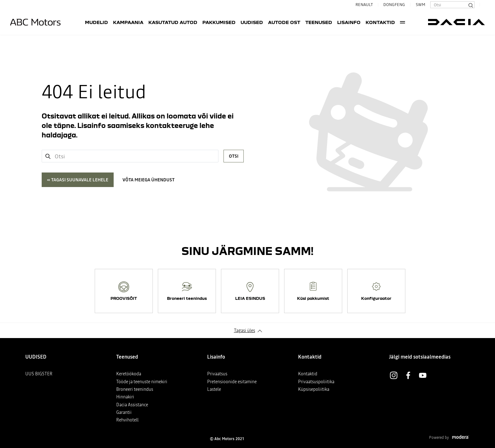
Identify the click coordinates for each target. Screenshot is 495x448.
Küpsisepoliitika (314, 389)
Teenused (319, 22)
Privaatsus (217, 374)
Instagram (394, 375)
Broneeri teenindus (135, 389)
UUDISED (252, 22)
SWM (420, 5)
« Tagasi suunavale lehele (78, 180)
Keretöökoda (129, 374)
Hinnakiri (125, 397)
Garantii (124, 412)
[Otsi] (470, 5)
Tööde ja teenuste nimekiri (142, 382)
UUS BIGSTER (39, 374)
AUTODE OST (284, 22)
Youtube (423, 375)
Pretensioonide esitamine (232, 382)
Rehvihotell (127, 420)
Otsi (234, 156)
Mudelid (96, 22)
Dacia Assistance (132, 405)
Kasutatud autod (173, 22)
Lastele (214, 389)
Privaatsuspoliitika (316, 382)
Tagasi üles (245, 330)
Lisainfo (349, 22)
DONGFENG (394, 5)
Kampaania (128, 22)
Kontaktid (380, 22)
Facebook (408, 375)
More (403, 22)
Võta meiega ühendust (149, 180)
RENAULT (362, 5)
